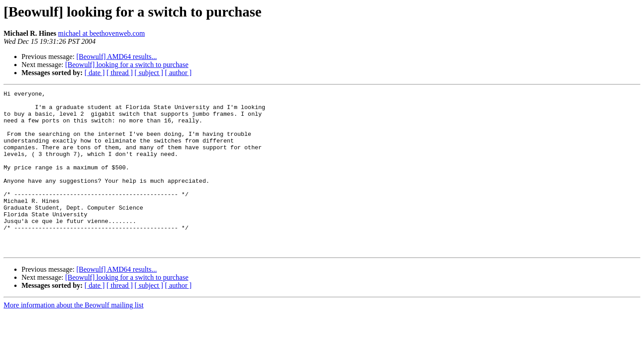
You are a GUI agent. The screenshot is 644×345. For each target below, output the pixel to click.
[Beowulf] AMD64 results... (117, 57)
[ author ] (178, 73)
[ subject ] (149, 73)
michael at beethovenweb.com (102, 33)
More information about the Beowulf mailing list (74, 337)
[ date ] (95, 73)
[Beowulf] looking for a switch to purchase (127, 65)
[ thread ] (120, 73)
